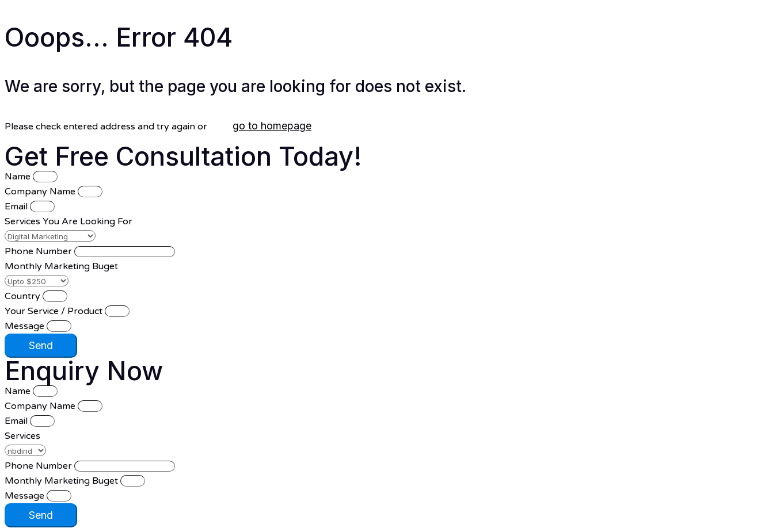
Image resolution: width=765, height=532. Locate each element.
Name (19, 177)
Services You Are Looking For (68, 221)
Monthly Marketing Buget (61, 266)
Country (24, 296)
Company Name (41, 192)
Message (26, 326)
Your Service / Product (55, 311)
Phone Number (39, 251)
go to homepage (272, 126)
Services (22, 436)
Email (17, 206)
